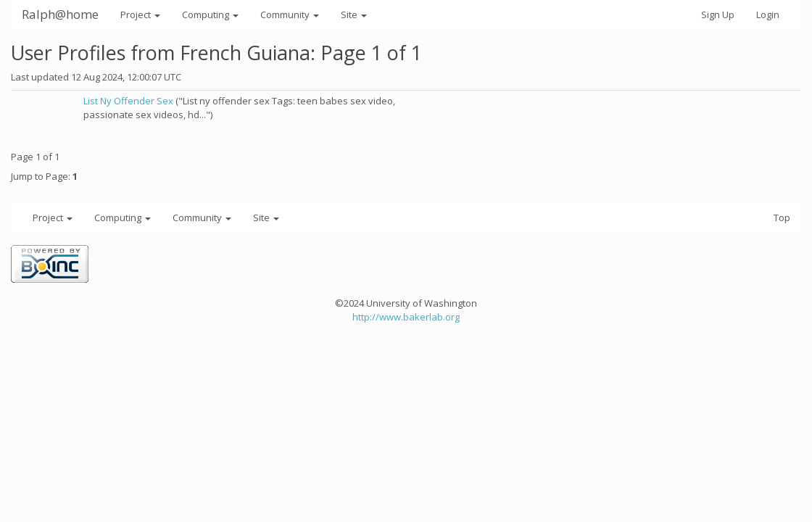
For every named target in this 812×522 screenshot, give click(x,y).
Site (354, 14)
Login (768, 14)
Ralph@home (60, 14)
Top (782, 217)
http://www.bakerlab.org (406, 317)
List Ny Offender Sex (128, 101)
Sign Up (718, 14)
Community (290, 14)
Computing (210, 14)
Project (140, 14)
